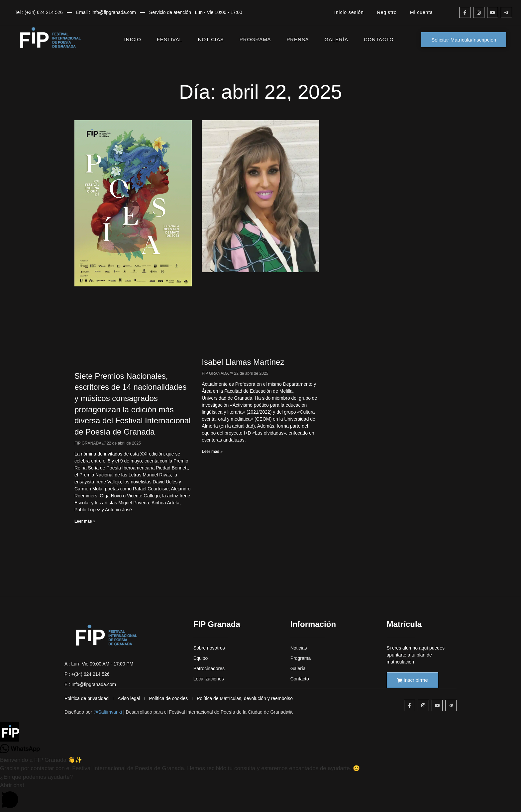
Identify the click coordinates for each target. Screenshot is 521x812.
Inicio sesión (349, 12)
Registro (387, 12)
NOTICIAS (211, 39)
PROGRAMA (255, 39)
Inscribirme (413, 680)
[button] (260, 733)
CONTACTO (379, 39)
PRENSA (298, 39)
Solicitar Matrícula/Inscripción (464, 40)
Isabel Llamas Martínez (243, 362)
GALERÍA (336, 39)
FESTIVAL (170, 39)
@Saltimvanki (108, 712)
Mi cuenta (421, 12)
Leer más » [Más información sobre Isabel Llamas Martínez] (212, 452)
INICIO (133, 39)
